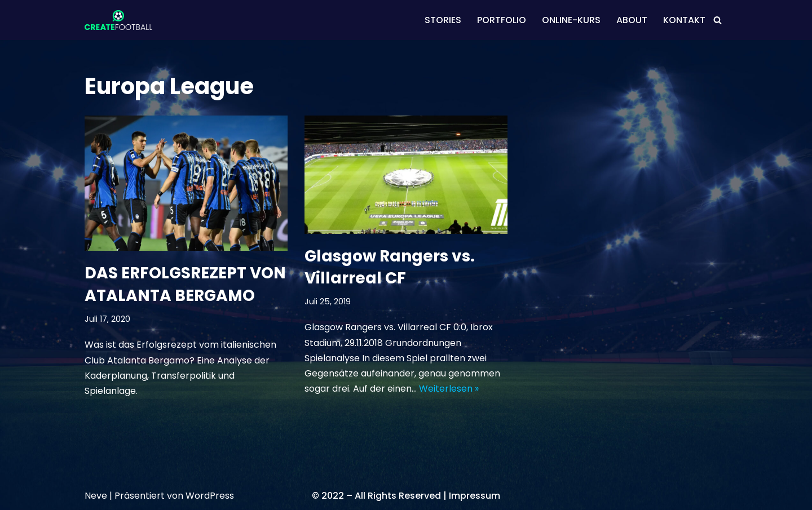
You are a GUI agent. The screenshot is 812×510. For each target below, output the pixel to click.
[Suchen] (718, 20)
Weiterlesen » (449, 389)
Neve (96, 496)
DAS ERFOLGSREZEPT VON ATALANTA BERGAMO (185, 284)
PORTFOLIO (502, 20)
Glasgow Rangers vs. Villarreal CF (390, 267)
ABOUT (632, 20)
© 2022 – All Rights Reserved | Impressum (406, 496)
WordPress (210, 496)
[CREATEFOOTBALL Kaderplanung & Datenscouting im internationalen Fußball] (118, 20)
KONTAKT (684, 20)
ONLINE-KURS (571, 20)
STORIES (443, 20)
